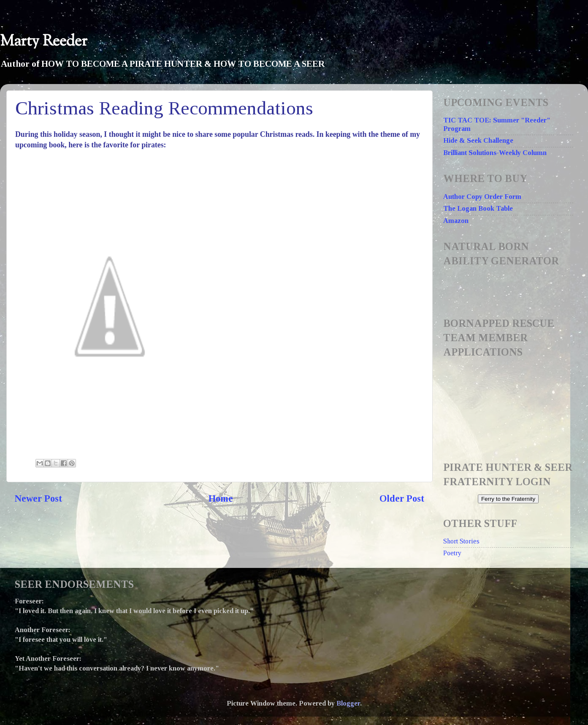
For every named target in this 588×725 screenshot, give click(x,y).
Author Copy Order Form (482, 197)
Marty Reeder (44, 42)
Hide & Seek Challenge (478, 141)
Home (221, 498)
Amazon (456, 221)
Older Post (402, 498)
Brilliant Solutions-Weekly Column (495, 153)
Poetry (452, 553)
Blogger (348, 703)
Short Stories (461, 541)
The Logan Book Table (478, 209)
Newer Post (38, 498)
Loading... (511, 405)
